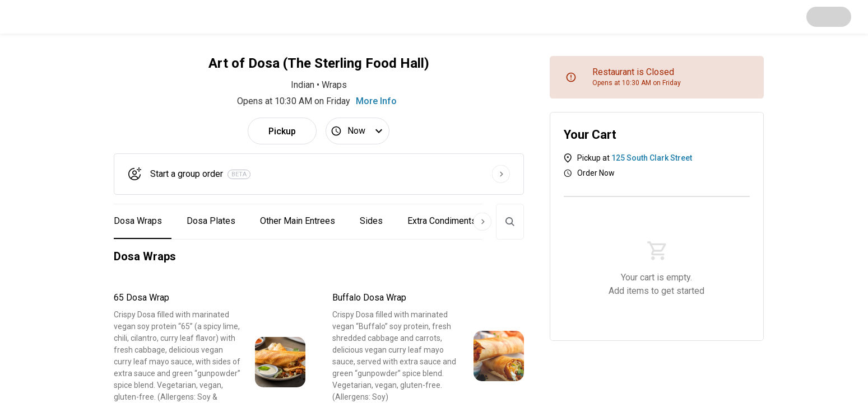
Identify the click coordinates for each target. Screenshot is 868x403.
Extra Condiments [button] (442, 221)
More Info (376, 101)
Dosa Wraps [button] (138, 221)
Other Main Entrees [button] (298, 221)
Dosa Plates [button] (211, 221)
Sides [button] (371, 221)
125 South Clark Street (652, 158)
